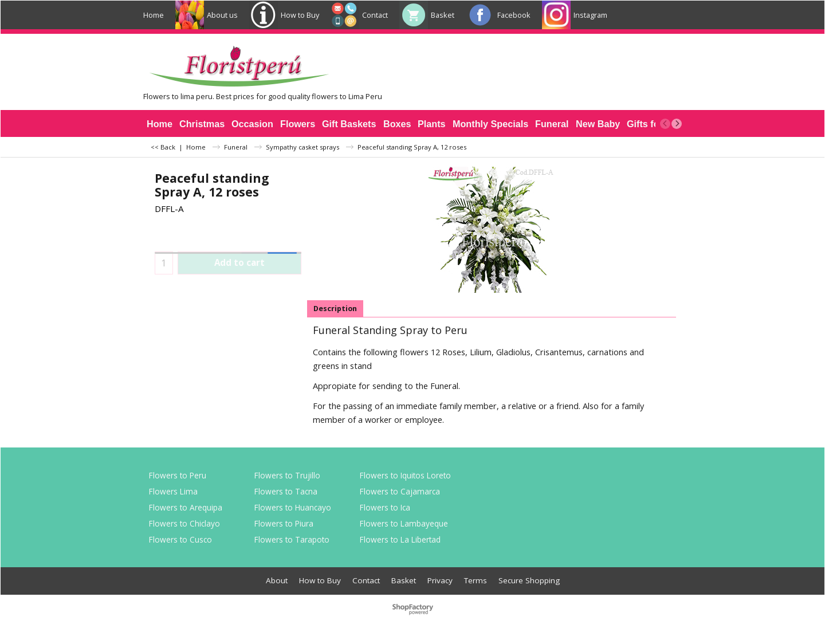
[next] (677, 124)
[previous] (665, 124)
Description (335, 309)
